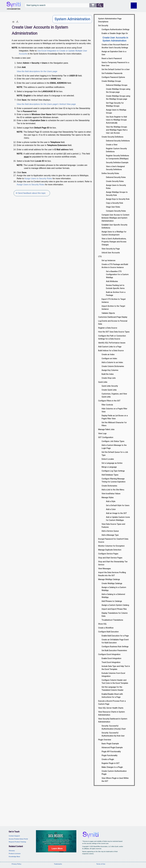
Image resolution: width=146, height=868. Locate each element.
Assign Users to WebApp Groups (116, 111)
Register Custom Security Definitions (116, 150)
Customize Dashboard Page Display (113, 317)
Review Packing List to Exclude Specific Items (115, 287)
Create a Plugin (108, 759)
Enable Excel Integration (111, 658)
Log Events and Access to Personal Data (113, 323)
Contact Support (14, 836)
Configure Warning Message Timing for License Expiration (114, 480)
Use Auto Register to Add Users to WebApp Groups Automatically (116, 120)
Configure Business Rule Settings (115, 647)
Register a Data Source (108, 328)
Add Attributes (112, 281)
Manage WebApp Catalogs (109, 579)
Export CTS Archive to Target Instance (114, 301)
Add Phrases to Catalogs (112, 601)
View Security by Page (111, 249)
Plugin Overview (105, 740)
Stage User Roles (113, 207)
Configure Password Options (113, 77)
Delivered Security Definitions (118, 141)
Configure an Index (109, 359)
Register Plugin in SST (111, 763)
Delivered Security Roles (116, 177)
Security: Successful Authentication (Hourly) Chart (114, 727)
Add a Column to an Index (112, 362)
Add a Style (111, 501)
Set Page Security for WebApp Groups (115, 105)
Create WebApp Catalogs (112, 584)
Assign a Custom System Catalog (115, 605)
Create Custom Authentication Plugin (114, 773)
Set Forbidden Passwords (112, 73)
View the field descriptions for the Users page (37, 71)
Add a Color (111, 509)
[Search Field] (64, 5)
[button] (93, 5)
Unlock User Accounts (111, 253)
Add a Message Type (110, 535)
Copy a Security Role (115, 203)
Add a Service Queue (110, 531)
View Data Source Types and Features (113, 526)
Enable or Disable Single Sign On (115, 33)
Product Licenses (15, 854)
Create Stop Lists (109, 378)
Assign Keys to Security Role (118, 199)
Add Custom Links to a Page (110, 347)
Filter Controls (107, 405)
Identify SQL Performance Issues (112, 343)
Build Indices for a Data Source (111, 351)
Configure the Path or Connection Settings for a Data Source (112, 337)
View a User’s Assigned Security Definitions (115, 168)
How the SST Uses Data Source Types (114, 332)
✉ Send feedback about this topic (31, 193)
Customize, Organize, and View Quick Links (114, 395)
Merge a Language (109, 467)
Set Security (103, 26)
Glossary (12, 851)
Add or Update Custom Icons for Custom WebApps (118, 519)
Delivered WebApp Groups (117, 85)
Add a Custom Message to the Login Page (114, 447)
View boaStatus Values (111, 494)
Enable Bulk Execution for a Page (115, 636)
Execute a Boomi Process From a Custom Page (112, 703)
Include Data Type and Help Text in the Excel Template (116, 668)
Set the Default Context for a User (116, 69)
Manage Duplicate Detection (110, 550)
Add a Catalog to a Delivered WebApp (113, 596)
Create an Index (108, 355)
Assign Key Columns (110, 370)
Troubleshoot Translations (112, 620)
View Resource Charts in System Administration (111, 713)
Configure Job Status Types (113, 441)
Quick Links (103, 382)
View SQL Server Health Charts (111, 708)
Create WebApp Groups (111, 81)
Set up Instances (108, 261)
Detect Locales (108, 459)
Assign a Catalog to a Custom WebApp (114, 589)
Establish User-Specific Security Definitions (114, 226)
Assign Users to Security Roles (38, 179)
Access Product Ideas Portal (18, 839)
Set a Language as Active (112, 463)
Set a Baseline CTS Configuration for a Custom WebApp (117, 275)
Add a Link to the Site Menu (113, 490)
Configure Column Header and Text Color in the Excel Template (115, 682)
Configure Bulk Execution (108, 632)
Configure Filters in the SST (109, 401)
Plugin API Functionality (111, 752)
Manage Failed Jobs (106, 430)
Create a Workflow (106, 628)
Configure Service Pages (108, 554)
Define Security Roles (110, 173)
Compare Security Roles (116, 211)
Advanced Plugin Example (112, 748)
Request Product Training (17, 842)
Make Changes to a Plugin (112, 767)
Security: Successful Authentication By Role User (113, 734)
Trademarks (58, 864)
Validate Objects (108, 313)
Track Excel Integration (111, 662)
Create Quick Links (109, 390)
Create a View (112, 145)
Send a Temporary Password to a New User (115, 64)
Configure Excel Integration (109, 654)
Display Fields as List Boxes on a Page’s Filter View (115, 417)
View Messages (104, 569)
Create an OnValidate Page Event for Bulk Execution (115, 641)
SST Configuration (106, 437)
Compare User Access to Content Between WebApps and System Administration (115, 218)
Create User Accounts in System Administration (115, 39)
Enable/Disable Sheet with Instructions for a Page (112, 696)
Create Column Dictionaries (113, 366)
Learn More (57, 849)
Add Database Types (110, 475)
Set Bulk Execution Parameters (114, 651)
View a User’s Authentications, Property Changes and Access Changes (114, 242)
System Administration (72, 19)
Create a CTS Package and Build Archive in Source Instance (115, 266)
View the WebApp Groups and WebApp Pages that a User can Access (117, 130)
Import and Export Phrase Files (114, 609)
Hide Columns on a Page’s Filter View (114, 410)
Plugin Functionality (109, 756)
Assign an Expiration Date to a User (114, 53)
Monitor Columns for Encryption (111, 546)
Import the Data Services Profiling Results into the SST (112, 574)
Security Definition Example (117, 163)
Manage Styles (108, 498)
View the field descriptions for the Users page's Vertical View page (46, 104)
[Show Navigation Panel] (134, 6)
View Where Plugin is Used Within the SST (115, 780)
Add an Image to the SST (116, 513)
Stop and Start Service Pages (110, 558)
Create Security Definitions (112, 137)
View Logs (102, 434)
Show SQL (102, 624)
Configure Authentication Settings (115, 30)
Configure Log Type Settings (113, 471)
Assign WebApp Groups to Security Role (117, 194)
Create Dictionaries (109, 486)
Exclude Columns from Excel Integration (113, 675)
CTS (100, 257)
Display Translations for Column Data (115, 615)
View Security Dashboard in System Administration (113, 720)
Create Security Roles (115, 181)
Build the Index (108, 374)
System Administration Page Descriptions (110, 20)
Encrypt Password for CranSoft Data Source (113, 541)
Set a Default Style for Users (118, 506)
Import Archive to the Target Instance (113, 308)
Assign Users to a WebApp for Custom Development (114, 233)
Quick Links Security (110, 386)
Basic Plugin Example (110, 744)
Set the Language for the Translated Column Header (112, 689)
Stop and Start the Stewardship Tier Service (113, 563)
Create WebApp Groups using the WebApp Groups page (118, 98)
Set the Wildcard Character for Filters (114, 424)
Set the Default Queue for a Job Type (115, 454)
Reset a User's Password (112, 59)
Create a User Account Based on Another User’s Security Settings (115, 46)
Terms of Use (101, 864)
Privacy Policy (17, 864)
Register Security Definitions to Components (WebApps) (117, 157)
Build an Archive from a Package (116, 294)
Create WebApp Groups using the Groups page (118, 91)
